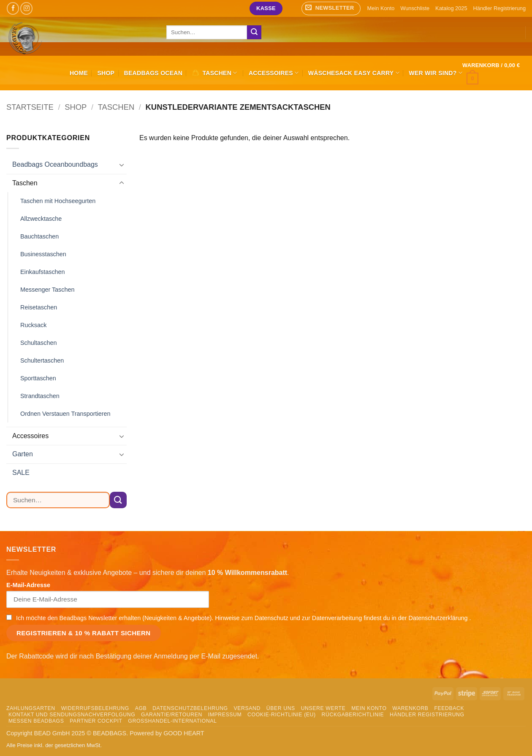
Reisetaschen (39, 307)
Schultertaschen (42, 360)
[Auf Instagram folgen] (26, 8)
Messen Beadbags (36, 721)
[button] (331, 8)
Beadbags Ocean (153, 73)
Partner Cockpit (96, 721)
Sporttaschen (38, 378)
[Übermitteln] (254, 33)
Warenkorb (410, 708)
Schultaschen (38, 343)
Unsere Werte (323, 708)
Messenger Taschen (47, 290)
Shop (106, 73)
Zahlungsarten (31, 708)
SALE (21, 473)
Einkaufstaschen (43, 272)
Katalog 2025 (451, 8)
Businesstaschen (43, 254)
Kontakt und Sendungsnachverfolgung (72, 715)
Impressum (225, 715)
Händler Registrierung (499, 8)
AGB (141, 708)
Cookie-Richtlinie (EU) (282, 715)
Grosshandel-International (172, 721)
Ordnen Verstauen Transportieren (65, 414)
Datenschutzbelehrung (190, 708)
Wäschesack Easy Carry (354, 73)
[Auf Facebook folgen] (13, 8)
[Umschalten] (122, 165)
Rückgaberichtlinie (353, 715)
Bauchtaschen (39, 236)
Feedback (449, 708)
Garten (23, 454)
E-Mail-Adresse (28, 585)
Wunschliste (415, 8)
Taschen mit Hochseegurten (58, 201)
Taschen (116, 107)
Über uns (281, 708)
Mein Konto (381, 8)
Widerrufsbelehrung (95, 708)
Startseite (30, 107)
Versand (247, 708)
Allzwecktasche (41, 219)
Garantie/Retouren (172, 715)
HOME (79, 73)
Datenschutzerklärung (439, 618)
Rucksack (33, 325)
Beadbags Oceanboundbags (55, 164)
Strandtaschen (40, 396)
